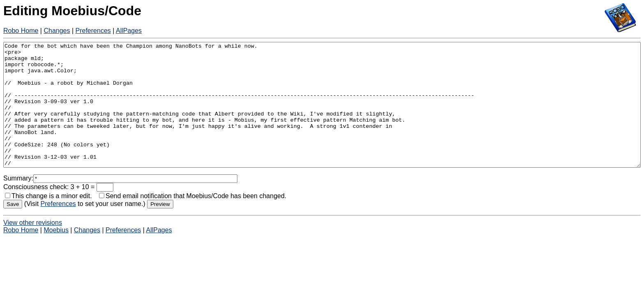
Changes (57, 31)
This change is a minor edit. (48, 221)
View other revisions (33, 247)
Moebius (56, 255)
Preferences (93, 31)
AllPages (129, 31)
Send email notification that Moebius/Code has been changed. (193, 221)
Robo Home (21, 31)
